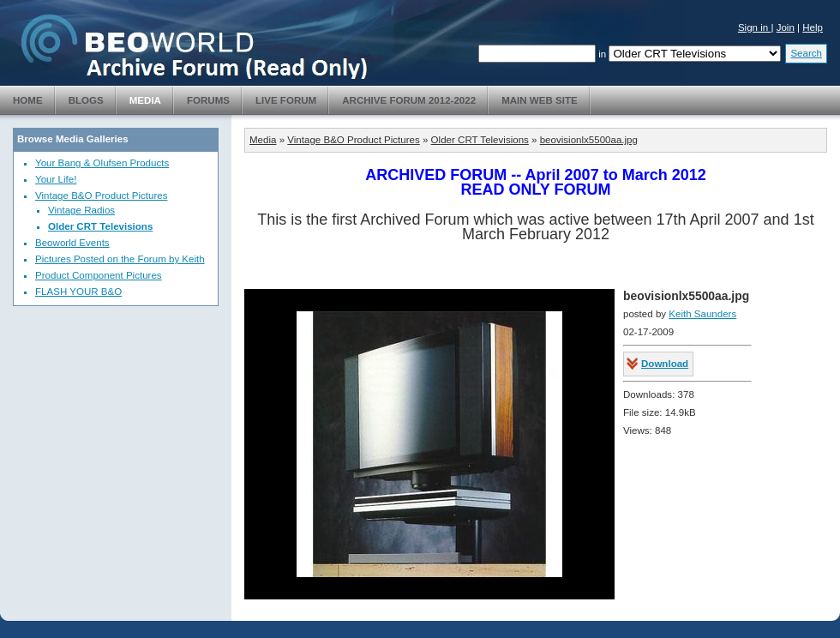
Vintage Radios (81, 210)
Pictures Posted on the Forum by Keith (120, 259)
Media (145, 100)
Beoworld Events (72, 243)
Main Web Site (540, 100)
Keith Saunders (702, 314)
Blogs (86, 100)
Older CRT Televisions (100, 226)
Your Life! (56, 179)
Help (813, 27)
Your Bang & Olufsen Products (102, 163)
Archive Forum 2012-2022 (409, 100)
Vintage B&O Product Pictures (101, 196)
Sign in (755, 27)
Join (786, 27)
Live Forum (286, 100)
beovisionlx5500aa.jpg (589, 140)
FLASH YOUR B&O (78, 292)
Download (665, 364)
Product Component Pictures (99, 275)
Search (806, 53)
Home (28, 100)
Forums (208, 100)
